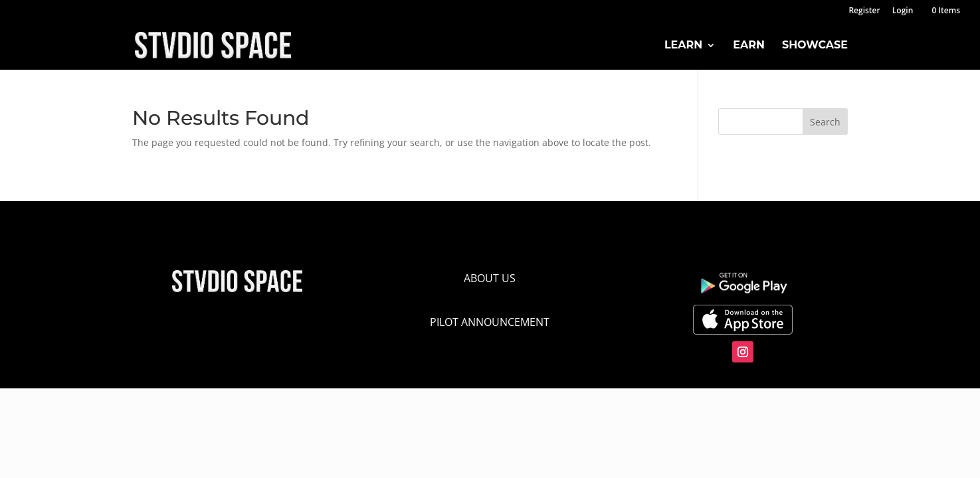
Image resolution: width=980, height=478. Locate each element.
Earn (749, 46)
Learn (683, 46)
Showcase (815, 46)
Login (903, 11)
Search (825, 122)
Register (864, 11)
